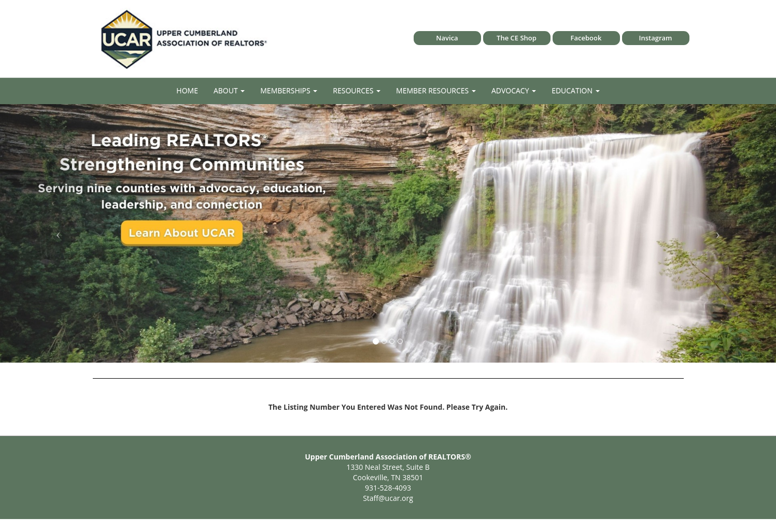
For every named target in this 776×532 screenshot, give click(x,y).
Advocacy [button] (514, 90)
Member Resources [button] (436, 90)
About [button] (229, 90)
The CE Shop (517, 38)
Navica (447, 38)
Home (187, 90)
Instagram (656, 38)
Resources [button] (357, 90)
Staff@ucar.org (388, 498)
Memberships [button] (289, 90)
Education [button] (576, 90)
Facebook (586, 38)
